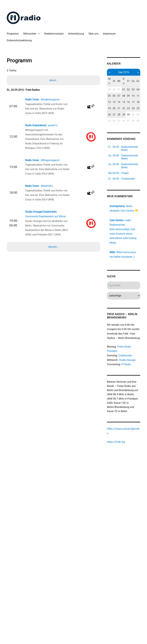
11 (128, 103)
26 (102, 135)
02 (119, 92)
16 (119, 113)
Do (115, 81)
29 (102, 92)
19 (102, 124)
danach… (54, 247)
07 (111, 103)
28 (111, 135)
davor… (54, 80)
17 (123, 113)
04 (128, 92)
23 (119, 124)
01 (115, 92)
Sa (124, 81)
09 (119, 103)
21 (111, 124)
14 (111, 113)
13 (106, 113)
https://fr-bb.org (109, 483)
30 (106, 92)
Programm (13, 34)
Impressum (110, 34)
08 (115, 103)
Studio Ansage (120, 399)
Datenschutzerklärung (20, 40)
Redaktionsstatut (54, 34)
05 (102, 103)
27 (106, 135)
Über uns (94, 34)
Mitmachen (30, 34)
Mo (102, 81)
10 (123, 103)
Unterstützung (76, 34)
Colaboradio (118, 394)
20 (106, 124)
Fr (119, 81)
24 (123, 124)
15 (115, 113)
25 (128, 124)
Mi (110, 81)
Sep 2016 (115, 72)
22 (115, 124)
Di (106, 81)
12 (102, 113)
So (128, 81)
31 (111, 92)
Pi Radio (119, 403)
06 (106, 103)
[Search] (115, 319)
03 (123, 92)
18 (128, 113)
